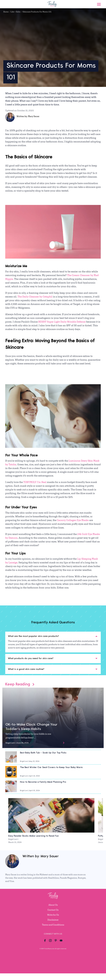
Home (6, 12)
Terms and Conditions (53, 925)
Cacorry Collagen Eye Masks (73, 520)
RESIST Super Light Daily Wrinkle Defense (62, 322)
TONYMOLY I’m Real (35, 482)
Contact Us (53, 910)
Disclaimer (53, 920)
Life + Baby (16, 12)
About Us (53, 905)
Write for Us (53, 915)
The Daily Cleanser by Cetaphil (35, 297)
